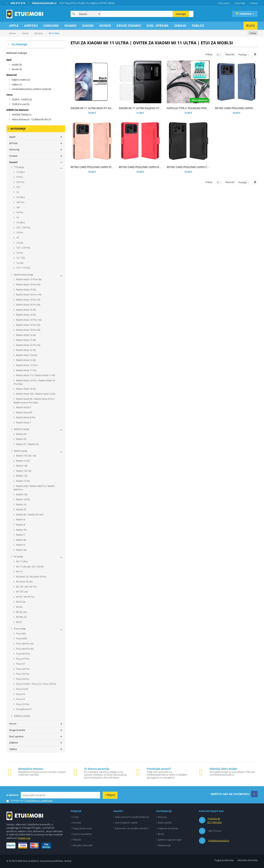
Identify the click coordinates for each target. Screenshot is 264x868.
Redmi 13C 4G (23, 471)
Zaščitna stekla (22, 716)
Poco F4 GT (22, 689)
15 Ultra (20, 172)
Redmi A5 (21, 434)
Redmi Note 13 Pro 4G (28, 330)
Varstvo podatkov (82, 834)
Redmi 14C (22, 466)
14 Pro (19, 212)
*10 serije (19, 167)
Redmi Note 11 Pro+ (27, 365)
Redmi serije (20, 451)
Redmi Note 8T (24, 412)
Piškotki (77, 840)
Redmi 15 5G (23, 461)
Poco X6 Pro (22, 669)
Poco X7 (20, 664)
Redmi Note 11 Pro (26, 370)
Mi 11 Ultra (22, 561)
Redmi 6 (20, 545)
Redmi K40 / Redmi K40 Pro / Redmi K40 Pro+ (34, 488)
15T (18, 187)
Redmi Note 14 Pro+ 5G (29, 295)
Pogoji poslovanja (82, 828)
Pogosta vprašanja (168, 828)
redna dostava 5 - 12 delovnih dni (31, 119)
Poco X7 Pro (22, 659)
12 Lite (19, 263)
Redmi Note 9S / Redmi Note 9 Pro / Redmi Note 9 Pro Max (34, 401)
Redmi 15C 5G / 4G (26, 456)
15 (17, 192)
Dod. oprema (16, 736)
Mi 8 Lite (20, 602)
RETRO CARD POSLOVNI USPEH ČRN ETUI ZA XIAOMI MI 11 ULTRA (207, 167)
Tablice (13, 749)
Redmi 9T (21, 509)
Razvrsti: (230, 54)
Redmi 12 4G (23, 481)
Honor (13, 724)
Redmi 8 (20, 525)
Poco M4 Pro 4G (25, 649)
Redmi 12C (22, 476)
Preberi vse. (24, 838)
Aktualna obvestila (82, 845)
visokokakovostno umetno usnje (31, 89)
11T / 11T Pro (23, 268)
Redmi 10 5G (23, 499)
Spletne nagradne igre (170, 840)
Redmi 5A (21, 550)
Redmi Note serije (23, 275)
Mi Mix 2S (21, 617)
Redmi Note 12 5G (26, 350)
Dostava (162, 817)
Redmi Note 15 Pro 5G (28, 284)
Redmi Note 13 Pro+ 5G (29, 320)
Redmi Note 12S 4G (26, 355)
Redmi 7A (21, 530)
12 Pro (19, 253)
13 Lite (19, 243)
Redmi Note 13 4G (26, 340)
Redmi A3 (21, 439)
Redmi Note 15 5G (26, 290)
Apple (12, 137)
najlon (17, 84)
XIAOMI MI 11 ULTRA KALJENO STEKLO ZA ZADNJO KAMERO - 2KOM (160, 108)
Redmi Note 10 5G (26, 389)
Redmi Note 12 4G (26, 360)
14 (17, 217)
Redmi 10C (22, 494)
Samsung (14, 149)
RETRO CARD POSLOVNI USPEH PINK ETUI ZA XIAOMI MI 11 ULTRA (111, 167)
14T (18, 207)
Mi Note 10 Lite (24, 582)
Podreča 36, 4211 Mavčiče (214, 820)
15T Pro (20, 182)
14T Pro (20, 202)
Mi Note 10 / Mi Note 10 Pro (31, 577)
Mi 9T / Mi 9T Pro (25, 597)
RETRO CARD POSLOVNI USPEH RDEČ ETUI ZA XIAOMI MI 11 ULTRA (159, 167)
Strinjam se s (15, 801)
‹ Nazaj (253, 33)
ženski (17, 69)
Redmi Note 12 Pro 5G (28, 345)
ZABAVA (13, 743)
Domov (13, 33)
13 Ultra (20, 222)
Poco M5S (21, 638)
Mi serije (39, 33)
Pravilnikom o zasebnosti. (39, 800)
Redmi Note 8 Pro (25, 417)
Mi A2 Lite (21, 612)
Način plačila (165, 823)
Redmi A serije (21, 429)
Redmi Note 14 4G (26, 315)
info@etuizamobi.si (219, 841)
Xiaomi (25, 33)
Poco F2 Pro (22, 704)
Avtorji (68, 861)
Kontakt (77, 823)
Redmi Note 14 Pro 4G (28, 305)
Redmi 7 (20, 535)
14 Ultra (20, 197)
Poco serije (20, 629)
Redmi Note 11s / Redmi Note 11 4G (35, 375)
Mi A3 (19, 607)
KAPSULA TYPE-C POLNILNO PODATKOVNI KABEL (196, 108)
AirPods (13, 143)
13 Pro (19, 232)
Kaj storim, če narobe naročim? (132, 828)
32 (219, 55)
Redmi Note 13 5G (26, 335)
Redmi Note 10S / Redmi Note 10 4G (35, 394)
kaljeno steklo (21, 80)
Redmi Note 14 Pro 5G (28, 300)
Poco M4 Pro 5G (25, 644)
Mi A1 (19, 622)
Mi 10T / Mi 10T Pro (26, 587)
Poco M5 (21, 634)
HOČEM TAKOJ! (22, 115)
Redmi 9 (20, 519)
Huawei (13, 156)
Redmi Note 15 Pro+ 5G (29, 279)
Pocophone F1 (24, 709)
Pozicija (243, 55)
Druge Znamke (17, 730)
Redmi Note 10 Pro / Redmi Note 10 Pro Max (34, 382)
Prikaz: (209, 54)
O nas (76, 817)
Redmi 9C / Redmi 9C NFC (30, 515)
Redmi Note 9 (23, 407)
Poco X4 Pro (22, 679)
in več (21, 104)
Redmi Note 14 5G (26, 310)
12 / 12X (20, 258)
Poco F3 (20, 699)
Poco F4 (20, 694)
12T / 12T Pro (23, 248)
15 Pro (19, 177)
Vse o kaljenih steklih (126, 823)
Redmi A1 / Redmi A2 (27, 444)
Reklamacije (164, 845)
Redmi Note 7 (23, 422)
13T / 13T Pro (23, 228)
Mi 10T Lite (22, 592)
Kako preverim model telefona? (132, 817)
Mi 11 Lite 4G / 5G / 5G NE (30, 567)
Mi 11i (19, 571)
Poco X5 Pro (22, 674)
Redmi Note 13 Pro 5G (28, 325)
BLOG (161, 834)
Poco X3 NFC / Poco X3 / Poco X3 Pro (36, 684)
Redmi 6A (21, 540)
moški (17, 65)
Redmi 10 (21, 504)
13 (17, 238)
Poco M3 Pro (23, 654)
